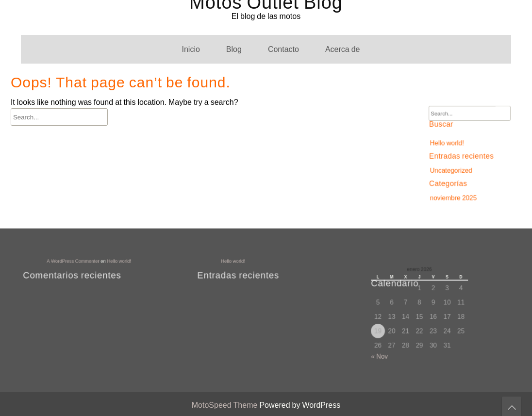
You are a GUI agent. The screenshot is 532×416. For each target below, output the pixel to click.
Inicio (191, 49)
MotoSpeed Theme (226, 405)
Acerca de (343, 49)
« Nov (384, 353)
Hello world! (449, 143)
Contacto (283, 49)
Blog (234, 49)
